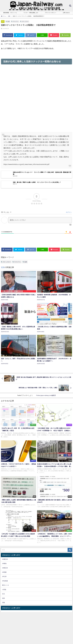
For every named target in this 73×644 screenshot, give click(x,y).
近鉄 (3, 21)
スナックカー (25, 21)
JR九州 (4, 576)
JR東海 (4, 564)
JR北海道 (5, 581)
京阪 (3, 603)
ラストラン (16, 21)
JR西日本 (5, 568)
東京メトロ (5, 585)
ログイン (69, 212)
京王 (3, 594)
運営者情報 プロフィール (10, 13)
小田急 (4, 590)
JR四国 (4, 572)
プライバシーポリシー (50, 13)
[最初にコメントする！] (40, 220)
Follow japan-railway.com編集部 (46, 395)
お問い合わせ (66, 13)
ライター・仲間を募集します (31, 13)
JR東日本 (5, 559)
